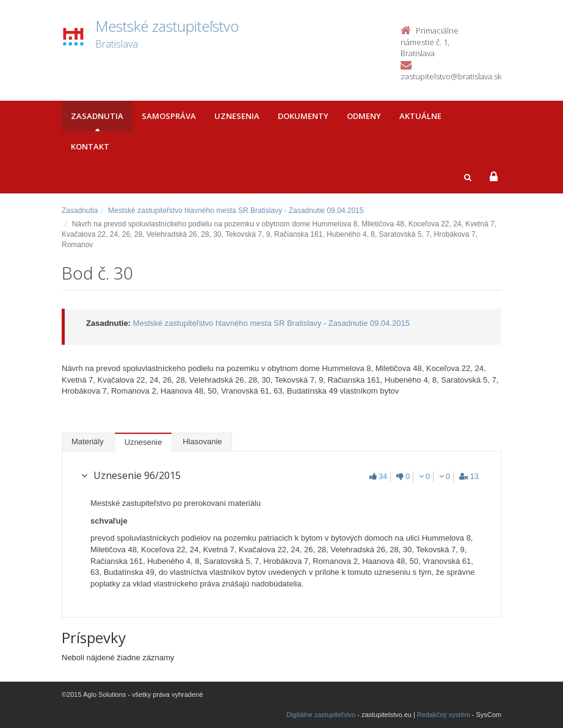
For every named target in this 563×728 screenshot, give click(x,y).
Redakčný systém (444, 715)
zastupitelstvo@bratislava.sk (451, 76)
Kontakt (90, 146)
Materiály (88, 441)
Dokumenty (303, 116)
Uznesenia (237, 116)
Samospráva (169, 116)
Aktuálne (420, 116)
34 (378, 476)
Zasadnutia (97, 116)
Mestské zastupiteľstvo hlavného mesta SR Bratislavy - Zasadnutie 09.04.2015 (236, 211)
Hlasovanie (202, 441)
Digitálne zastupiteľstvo (321, 715)
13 (469, 476)
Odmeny (364, 116)
